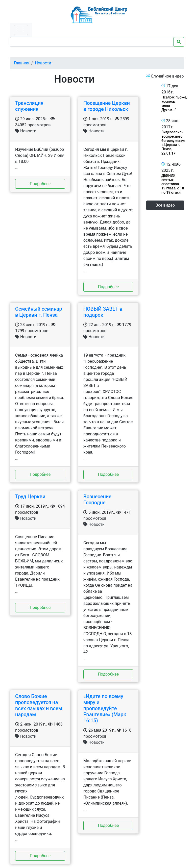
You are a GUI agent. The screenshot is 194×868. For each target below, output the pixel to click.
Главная (22, 63)
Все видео (165, 205)
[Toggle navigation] (21, 30)
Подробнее (40, 184)
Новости (43, 63)
